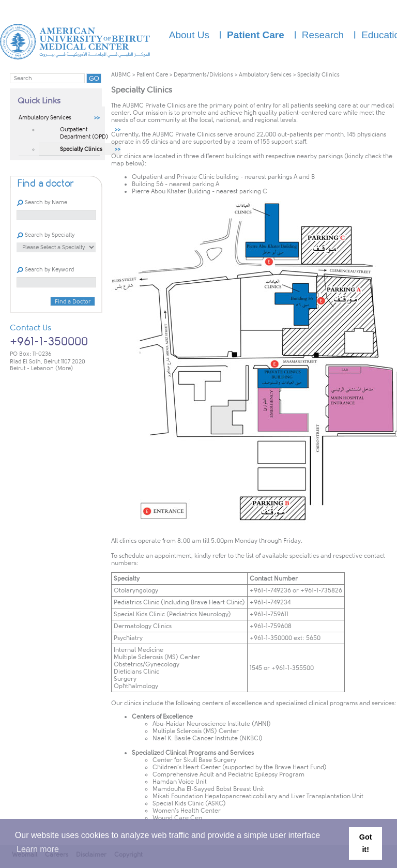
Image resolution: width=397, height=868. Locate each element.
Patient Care (152, 75)
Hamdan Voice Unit (180, 782)
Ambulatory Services (265, 75)
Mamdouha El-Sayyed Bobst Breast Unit (208, 789)
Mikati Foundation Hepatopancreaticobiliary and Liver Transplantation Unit (258, 796)
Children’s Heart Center (187, 767)
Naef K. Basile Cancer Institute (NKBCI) (208, 738)
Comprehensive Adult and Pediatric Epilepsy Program (228, 774)
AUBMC (121, 75)
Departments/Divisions (203, 75)
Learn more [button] (38, 849)
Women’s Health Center (187, 811)
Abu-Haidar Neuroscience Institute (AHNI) (212, 724)
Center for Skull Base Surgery (194, 760)
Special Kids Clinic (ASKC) (189, 803)
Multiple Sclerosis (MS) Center (196, 731)
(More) (64, 368)
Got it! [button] (366, 843)
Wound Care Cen (177, 818)
